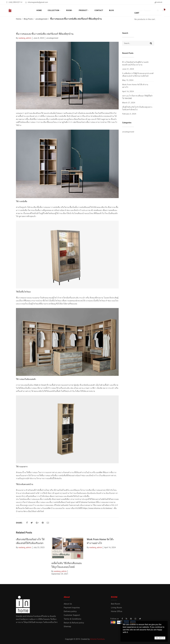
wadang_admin (25, 38)
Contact (99, 10)
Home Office (117, 611)
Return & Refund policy (74, 623)
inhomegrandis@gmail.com (38, 2)
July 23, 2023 (39, 547)
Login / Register (144, 10)
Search (151, 43)
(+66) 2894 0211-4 (15, 2)
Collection (53, 10)
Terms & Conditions (72, 619)
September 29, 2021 (60, 574)
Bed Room (116, 604)
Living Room (116, 608)
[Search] (158, 10)
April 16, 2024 (110, 547)
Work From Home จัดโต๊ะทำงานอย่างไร (135, 86)
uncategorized (41, 19)
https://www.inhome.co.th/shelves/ (98, 508)
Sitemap (67, 626)
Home (39, 10)
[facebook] (159, 2)
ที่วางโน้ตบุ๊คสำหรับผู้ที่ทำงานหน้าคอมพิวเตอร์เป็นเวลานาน (136, 63)
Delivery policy (70, 611)
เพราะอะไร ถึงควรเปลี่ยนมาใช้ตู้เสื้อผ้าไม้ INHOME (137, 97)
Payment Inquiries (72, 608)
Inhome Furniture (97, 639)
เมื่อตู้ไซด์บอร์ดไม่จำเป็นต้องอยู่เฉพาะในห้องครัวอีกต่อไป (137, 108)
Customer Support (72, 615)
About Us (68, 604)
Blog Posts (28, 19)
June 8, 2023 (39, 38)
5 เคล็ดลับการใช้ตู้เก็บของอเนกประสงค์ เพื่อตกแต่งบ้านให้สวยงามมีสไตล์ (138, 75)
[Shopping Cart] (163, 10)
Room (69, 10)
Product (83, 10)
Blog (112, 10)
